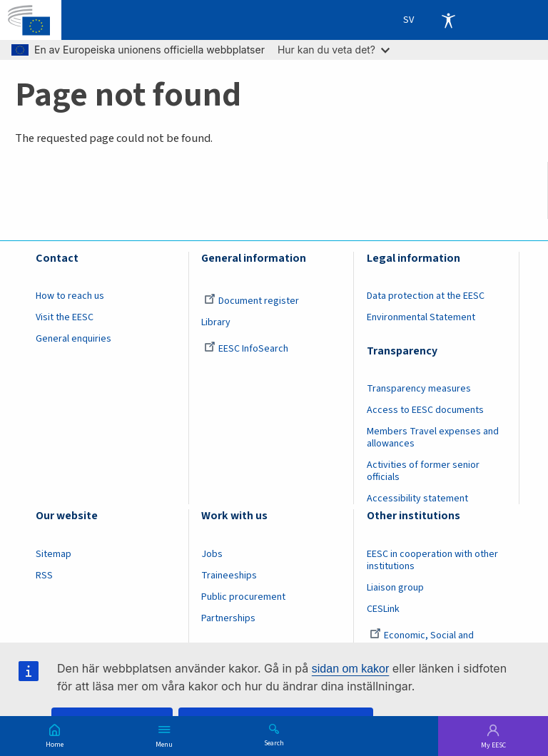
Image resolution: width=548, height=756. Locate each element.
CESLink (383, 609)
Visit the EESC (65, 317)
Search (274, 742)
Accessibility (448, 20)
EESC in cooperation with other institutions (432, 560)
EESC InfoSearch (246, 349)
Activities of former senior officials (423, 471)
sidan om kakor (351, 669)
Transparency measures (419, 389)
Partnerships (228, 618)
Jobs (212, 554)
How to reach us (70, 296)
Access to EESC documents (425, 410)
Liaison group (395, 588)
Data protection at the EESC (426, 296)
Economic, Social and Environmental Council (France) (433, 642)
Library (216, 322)
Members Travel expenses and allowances (433, 438)
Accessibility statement (417, 499)
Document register (252, 301)
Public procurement (243, 597)
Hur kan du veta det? (334, 50)
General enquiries (73, 339)
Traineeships (229, 576)
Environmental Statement (421, 317)
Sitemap (54, 554)
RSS (44, 576)
